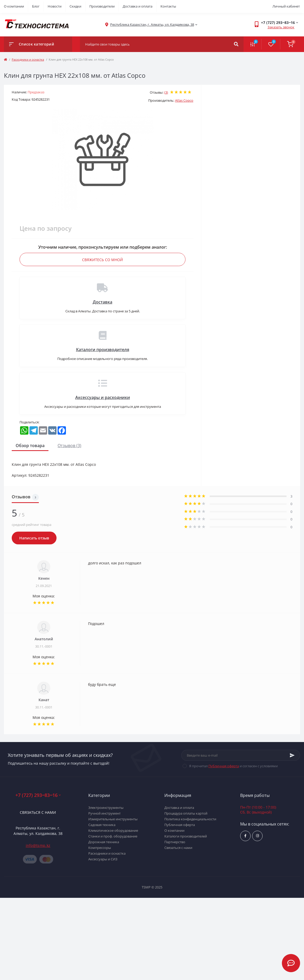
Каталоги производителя (103, 350)
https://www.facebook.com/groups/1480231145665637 (245, 836)
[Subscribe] (292, 755)
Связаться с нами (38, 812)
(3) (166, 92)
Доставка (103, 302)
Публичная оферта (224, 766)
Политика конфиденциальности (190, 819)
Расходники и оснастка (28, 59)
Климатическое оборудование (113, 830)
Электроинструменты (106, 808)
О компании (14, 6)
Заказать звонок (281, 27)
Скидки (75, 6)
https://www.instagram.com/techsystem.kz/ (258, 836)
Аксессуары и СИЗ (103, 859)
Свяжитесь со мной (103, 260)
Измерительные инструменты (113, 819)
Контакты (168, 6)
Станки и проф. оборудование (113, 836)
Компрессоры (100, 848)
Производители (102, 6)
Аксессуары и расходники (103, 397)
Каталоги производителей (186, 836)
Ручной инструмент (104, 813)
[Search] (236, 44)
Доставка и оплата (138, 6)
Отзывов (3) (69, 446)
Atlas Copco (184, 100)
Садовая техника (102, 825)
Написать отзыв (34, 538)
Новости (55, 6)
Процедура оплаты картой (186, 813)
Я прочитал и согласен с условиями (233, 766)
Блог (36, 6)
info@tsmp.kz (38, 845)
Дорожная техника (104, 842)
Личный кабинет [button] (286, 6)
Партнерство (175, 842)
